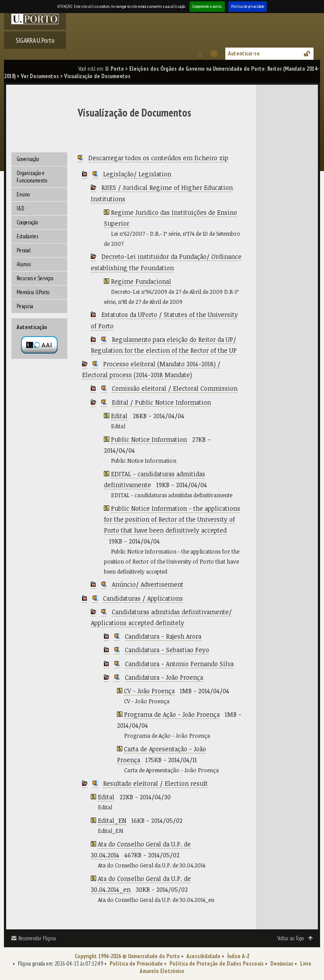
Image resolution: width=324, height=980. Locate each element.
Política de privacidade (248, 6)
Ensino (23, 194)
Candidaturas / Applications (143, 598)
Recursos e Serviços (35, 278)
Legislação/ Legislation (137, 174)
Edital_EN (112, 820)
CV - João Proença (149, 691)
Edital (119, 416)
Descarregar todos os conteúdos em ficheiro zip (158, 158)
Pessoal (24, 250)
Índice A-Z (238, 956)
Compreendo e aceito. (207, 6)
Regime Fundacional (141, 281)
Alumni (24, 264)
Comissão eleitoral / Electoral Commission (175, 388)
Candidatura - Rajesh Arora (163, 636)
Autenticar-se (244, 53)
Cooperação (27, 222)
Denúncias (282, 964)
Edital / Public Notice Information (161, 402)
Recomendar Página (37, 938)
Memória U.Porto (33, 292)
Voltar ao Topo (291, 938)
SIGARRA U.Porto (35, 40)
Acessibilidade (203, 956)
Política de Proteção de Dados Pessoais (217, 964)
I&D (21, 208)
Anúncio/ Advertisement (148, 584)
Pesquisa (25, 306)
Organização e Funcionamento (32, 177)
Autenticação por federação (39, 345)
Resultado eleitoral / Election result (155, 783)
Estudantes (27, 236)
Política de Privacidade (136, 964)
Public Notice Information (149, 439)
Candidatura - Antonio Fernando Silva (179, 664)
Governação (28, 159)
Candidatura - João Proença (164, 677)
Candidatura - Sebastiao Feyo (167, 650)
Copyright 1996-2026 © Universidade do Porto (127, 956)
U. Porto (115, 69)
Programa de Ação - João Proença (172, 714)
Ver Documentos (40, 76)
